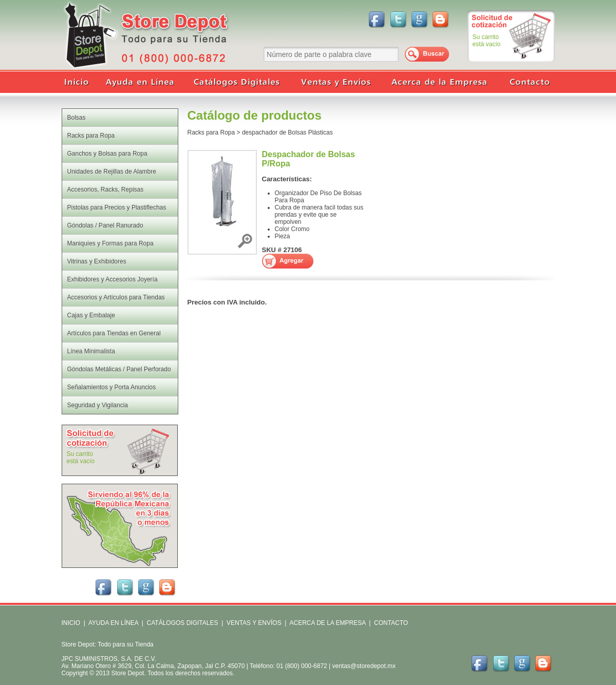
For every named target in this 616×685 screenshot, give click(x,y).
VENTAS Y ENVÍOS (253, 623)
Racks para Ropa (211, 132)
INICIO (71, 623)
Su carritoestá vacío (487, 41)
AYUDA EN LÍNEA (113, 623)
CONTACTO (391, 623)
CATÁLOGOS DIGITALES (183, 623)
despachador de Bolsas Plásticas (287, 132)
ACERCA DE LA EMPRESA (327, 623)
